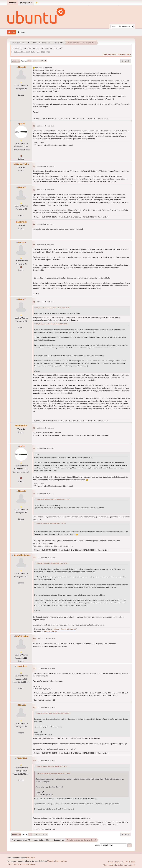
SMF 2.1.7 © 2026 (14, 864)
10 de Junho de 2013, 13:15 (47, 639)
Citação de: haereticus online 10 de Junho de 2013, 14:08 (52, 713)
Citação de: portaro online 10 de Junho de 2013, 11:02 (51, 324)
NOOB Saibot (22, 636)
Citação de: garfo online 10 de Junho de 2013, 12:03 (51, 523)
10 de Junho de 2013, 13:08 (47, 557)
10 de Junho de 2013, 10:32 (46, 190)
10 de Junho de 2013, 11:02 (46, 245)
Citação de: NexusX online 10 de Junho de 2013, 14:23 (52, 766)
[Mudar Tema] (37, 3)
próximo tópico (124, 54)
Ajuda (105, 865)
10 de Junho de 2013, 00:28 (46, 126)
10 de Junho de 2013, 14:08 (47, 668)
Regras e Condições (116, 865)
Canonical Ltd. (61, 861)
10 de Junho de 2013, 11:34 (46, 302)
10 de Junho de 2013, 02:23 (46, 166)
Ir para (97, 845)
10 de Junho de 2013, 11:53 (46, 428)
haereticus (22, 666)
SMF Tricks (31, 858)
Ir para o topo (16, 834)
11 (42, 61)
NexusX (22, 67)
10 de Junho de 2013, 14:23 (47, 707)
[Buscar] (120, 26)
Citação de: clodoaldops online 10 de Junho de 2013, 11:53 (53, 499)
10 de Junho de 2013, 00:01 (44, 68)
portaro (22, 242)
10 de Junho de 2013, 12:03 (46, 448)
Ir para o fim (16, 61)
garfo (22, 124)
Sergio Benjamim (22, 555)
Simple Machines (29, 864)
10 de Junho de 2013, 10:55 (46, 224)
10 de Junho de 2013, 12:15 (46, 493)
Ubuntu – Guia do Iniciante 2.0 (65, 629)
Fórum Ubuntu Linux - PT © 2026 (122, 862)
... (38, 61)
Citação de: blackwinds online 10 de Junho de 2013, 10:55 (53, 308)
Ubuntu (50, 861)
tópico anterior (110, 54)
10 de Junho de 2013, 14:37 (47, 760)
